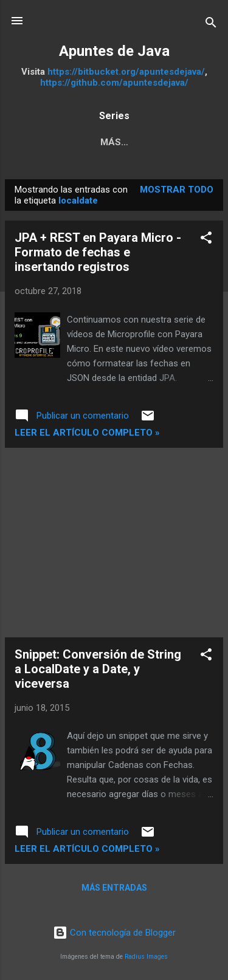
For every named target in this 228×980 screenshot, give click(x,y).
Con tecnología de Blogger (114, 933)
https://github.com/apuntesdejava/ (114, 83)
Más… (114, 142)
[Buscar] (211, 25)
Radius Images (146, 957)
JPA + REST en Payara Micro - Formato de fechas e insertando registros (98, 252)
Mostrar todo (177, 190)
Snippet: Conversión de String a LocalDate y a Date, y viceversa (98, 669)
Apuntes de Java (114, 51)
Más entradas (114, 888)
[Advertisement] (114, 543)
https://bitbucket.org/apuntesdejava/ (126, 72)
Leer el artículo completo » (87, 433)
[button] (206, 240)
